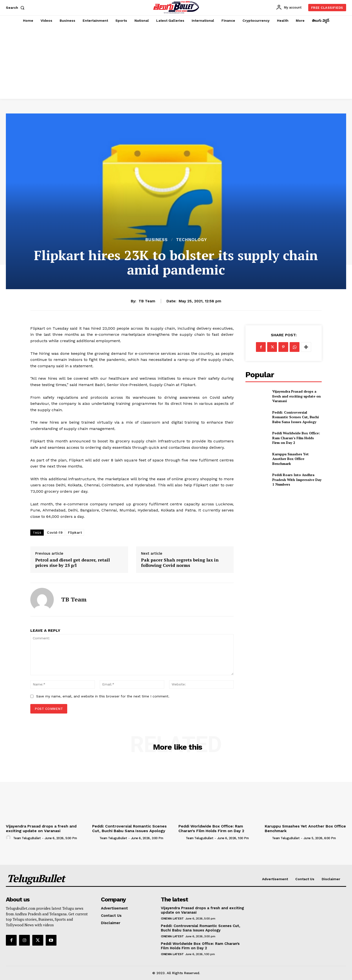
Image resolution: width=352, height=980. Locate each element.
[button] (16, 8)
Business (157, 240)
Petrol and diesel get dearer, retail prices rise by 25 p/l (72, 563)
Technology (191, 240)
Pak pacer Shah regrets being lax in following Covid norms (180, 563)
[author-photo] (9, 838)
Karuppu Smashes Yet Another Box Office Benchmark (291, 459)
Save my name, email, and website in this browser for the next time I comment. (103, 696)
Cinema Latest (172, 919)
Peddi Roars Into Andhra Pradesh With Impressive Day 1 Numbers (297, 480)
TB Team (147, 301)
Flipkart (75, 532)
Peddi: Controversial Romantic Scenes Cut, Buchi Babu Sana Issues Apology (296, 417)
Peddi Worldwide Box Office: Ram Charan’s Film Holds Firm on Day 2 (296, 438)
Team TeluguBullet (27, 838)
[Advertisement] (176, 62)
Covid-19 (55, 532)
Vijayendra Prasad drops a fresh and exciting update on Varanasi (297, 396)
